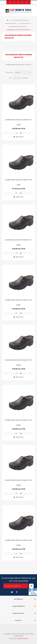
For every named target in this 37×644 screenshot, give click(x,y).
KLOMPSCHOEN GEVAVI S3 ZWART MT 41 (18, 120)
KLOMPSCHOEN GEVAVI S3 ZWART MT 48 (19, 540)
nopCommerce (23, 638)
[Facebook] (17, 592)
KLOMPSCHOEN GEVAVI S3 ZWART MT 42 (18, 300)
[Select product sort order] (23, 72)
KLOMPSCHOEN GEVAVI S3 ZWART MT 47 (19, 240)
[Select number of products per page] (17, 78)
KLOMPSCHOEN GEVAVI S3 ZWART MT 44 (18, 420)
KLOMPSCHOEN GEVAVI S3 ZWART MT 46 (19, 180)
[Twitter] (12, 592)
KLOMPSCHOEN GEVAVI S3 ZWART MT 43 (18, 360)
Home (8, 20)
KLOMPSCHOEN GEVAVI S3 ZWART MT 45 (18, 480)
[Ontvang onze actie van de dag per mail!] (16, 586)
